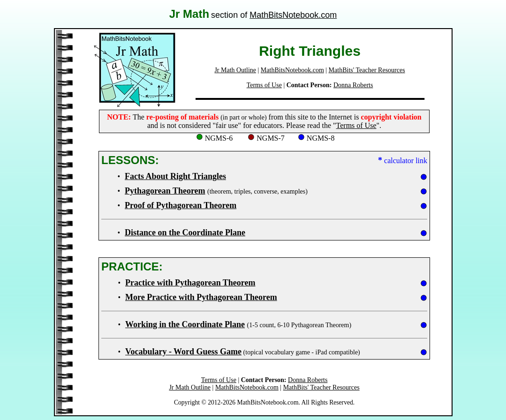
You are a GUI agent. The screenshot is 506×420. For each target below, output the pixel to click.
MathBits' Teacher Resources (367, 70)
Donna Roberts (353, 85)
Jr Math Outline (235, 70)
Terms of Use (264, 85)
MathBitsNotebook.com (293, 15)
